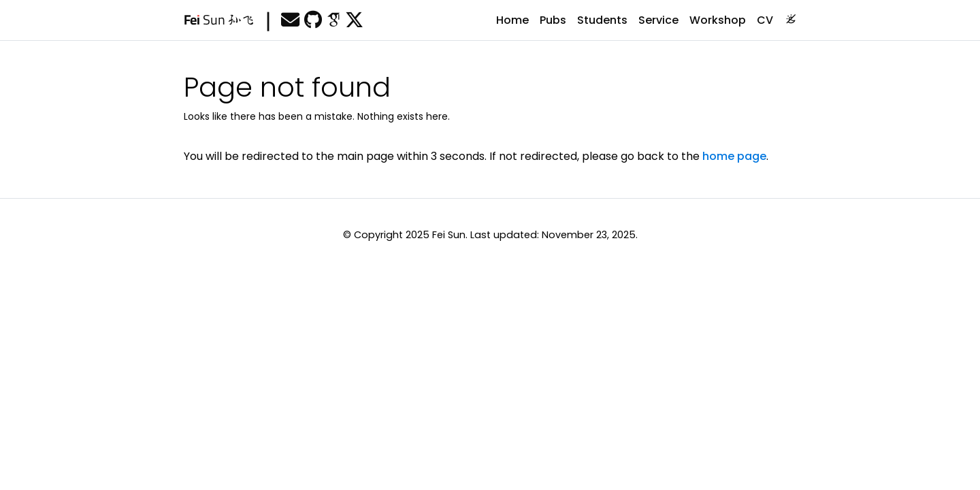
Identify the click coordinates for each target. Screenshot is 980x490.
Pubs (553, 20)
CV (765, 20)
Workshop (718, 20)
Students (602, 20)
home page (734, 156)
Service (658, 20)
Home (512, 20)
